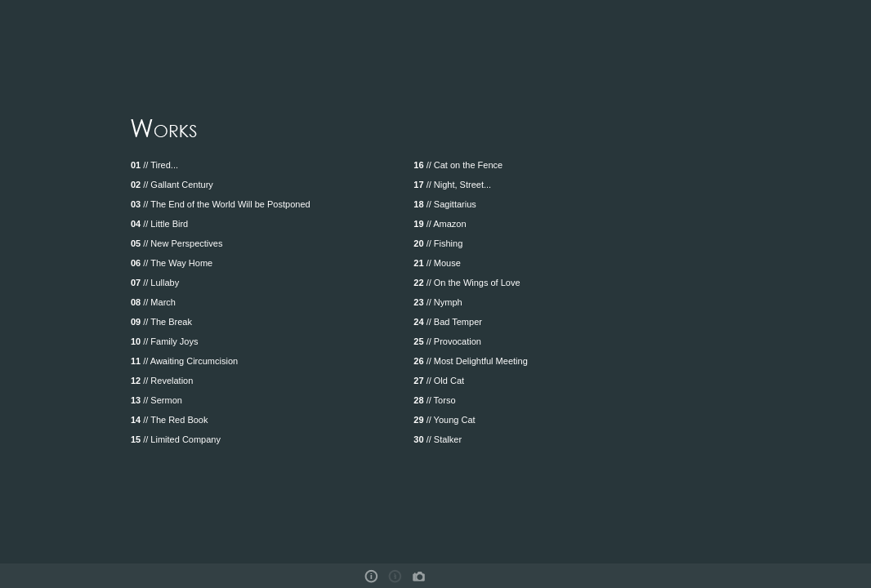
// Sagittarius (444, 204)
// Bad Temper (448, 322)
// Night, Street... (452, 185)
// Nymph (438, 302)
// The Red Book (170, 420)
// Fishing (438, 243)
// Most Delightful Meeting (470, 361)
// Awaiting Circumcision (184, 361)
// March (153, 302)
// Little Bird (159, 224)
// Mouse (437, 263)
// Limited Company (176, 439)
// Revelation (162, 381)
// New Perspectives (177, 243)
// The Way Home (172, 263)
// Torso (434, 400)
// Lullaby (155, 283)
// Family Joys (165, 341)
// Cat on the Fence (458, 165)
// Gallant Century (172, 185)
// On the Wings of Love (467, 283)
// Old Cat (439, 381)
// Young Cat (444, 420)
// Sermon (156, 400)
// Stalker (438, 439)
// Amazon (440, 224)
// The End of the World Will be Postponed (221, 204)
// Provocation (447, 341)
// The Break (161, 322)
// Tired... (154, 165)
